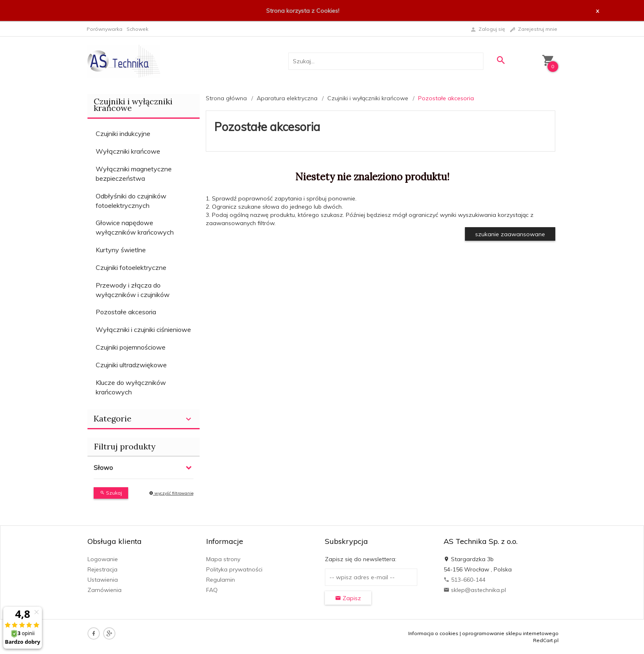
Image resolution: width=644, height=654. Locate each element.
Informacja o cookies (433, 633)
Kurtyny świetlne (121, 250)
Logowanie (103, 559)
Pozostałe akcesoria (126, 312)
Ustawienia (103, 580)
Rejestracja (102, 569)
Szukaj (111, 493)
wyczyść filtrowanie (171, 493)
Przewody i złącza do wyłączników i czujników (133, 290)
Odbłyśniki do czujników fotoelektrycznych (131, 201)
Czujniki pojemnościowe (131, 347)
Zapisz (348, 598)
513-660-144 (465, 580)
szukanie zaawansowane (510, 234)
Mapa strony (223, 559)
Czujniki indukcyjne (123, 134)
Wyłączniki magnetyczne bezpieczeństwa (134, 174)
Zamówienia (105, 590)
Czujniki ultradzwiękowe (131, 365)
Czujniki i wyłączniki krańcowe (133, 105)
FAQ (212, 590)
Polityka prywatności (234, 569)
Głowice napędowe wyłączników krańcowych (135, 227)
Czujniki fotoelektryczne (131, 267)
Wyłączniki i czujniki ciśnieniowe (143, 329)
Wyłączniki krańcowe (128, 151)
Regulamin (221, 580)
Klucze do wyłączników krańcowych (131, 387)
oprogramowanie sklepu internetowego (510, 633)
